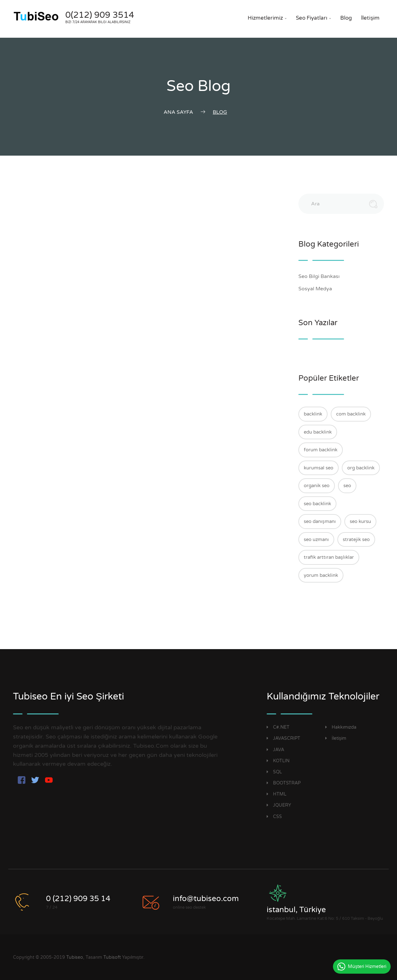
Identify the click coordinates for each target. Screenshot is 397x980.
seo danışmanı (320, 521)
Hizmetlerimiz (267, 18)
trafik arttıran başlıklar (329, 557)
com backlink (351, 414)
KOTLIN (278, 761)
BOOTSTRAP (284, 783)
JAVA (275, 750)
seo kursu (360, 521)
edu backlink (318, 432)
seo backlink (317, 504)
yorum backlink (321, 575)
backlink (313, 414)
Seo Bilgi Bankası (322, 276)
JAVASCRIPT (283, 738)
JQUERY (279, 805)
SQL (274, 772)
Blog (346, 18)
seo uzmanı (316, 539)
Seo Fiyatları (313, 18)
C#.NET (278, 727)
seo (347, 486)
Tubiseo (75, 957)
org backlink (361, 468)
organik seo (317, 486)
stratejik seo (356, 539)
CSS (274, 817)
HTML (277, 794)
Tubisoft (112, 957)
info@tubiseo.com (206, 899)
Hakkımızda (341, 727)
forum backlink (321, 450)
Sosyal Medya (319, 289)
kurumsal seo (319, 468)
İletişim (370, 18)
